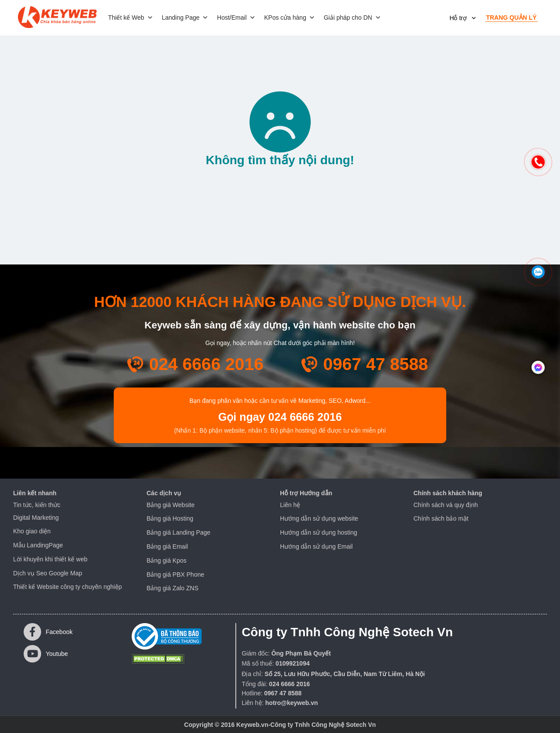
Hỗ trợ (458, 18)
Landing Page (185, 18)
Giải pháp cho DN (352, 18)
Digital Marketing (36, 518)
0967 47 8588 (376, 364)
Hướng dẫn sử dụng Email (316, 546)
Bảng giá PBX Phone (175, 574)
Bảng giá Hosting (170, 518)
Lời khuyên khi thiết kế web (50, 559)
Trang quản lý (511, 18)
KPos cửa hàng (290, 18)
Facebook (48, 632)
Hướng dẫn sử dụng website (319, 518)
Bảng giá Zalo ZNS (173, 588)
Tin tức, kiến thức (37, 505)
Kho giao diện (32, 531)
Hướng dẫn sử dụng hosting (318, 532)
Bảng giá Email (167, 546)
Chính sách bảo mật (441, 518)
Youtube (46, 654)
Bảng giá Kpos (166, 560)
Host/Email (236, 18)
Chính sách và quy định (446, 505)
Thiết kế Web (131, 18)
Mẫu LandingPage (38, 545)
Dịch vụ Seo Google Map (48, 573)
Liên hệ (290, 505)
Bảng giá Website (171, 505)
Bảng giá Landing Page (178, 532)
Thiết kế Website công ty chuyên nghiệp (68, 587)
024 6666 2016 (206, 364)
